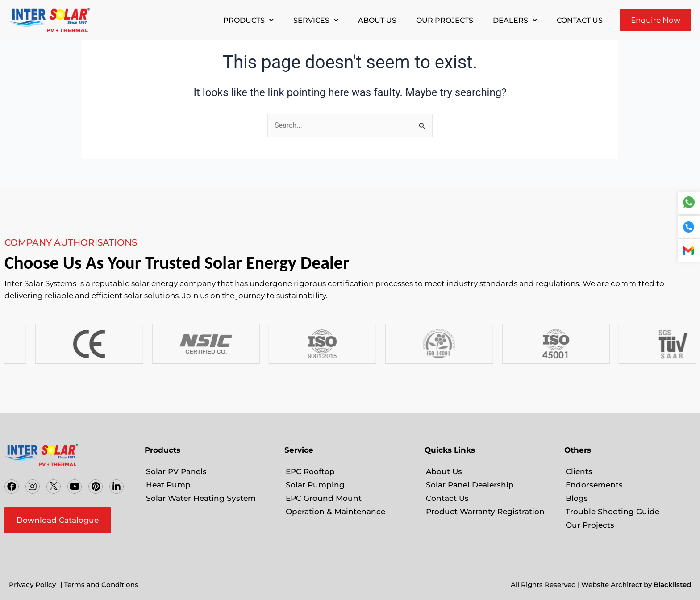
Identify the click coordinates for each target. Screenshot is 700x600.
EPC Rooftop (310, 471)
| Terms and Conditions (99, 585)
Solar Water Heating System (201, 498)
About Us (377, 20)
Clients (579, 471)
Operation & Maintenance (335, 512)
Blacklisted (672, 585)
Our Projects (445, 20)
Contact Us (580, 20)
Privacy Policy (32, 585)
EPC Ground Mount (324, 498)
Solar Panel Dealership (470, 485)
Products (248, 20)
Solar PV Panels (176, 471)
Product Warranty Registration (485, 512)
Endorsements (594, 485)
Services (316, 20)
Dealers (515, 20)
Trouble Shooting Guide (612, 512)
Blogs (577, 498)
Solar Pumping (315, 485)
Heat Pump (168, 485)
